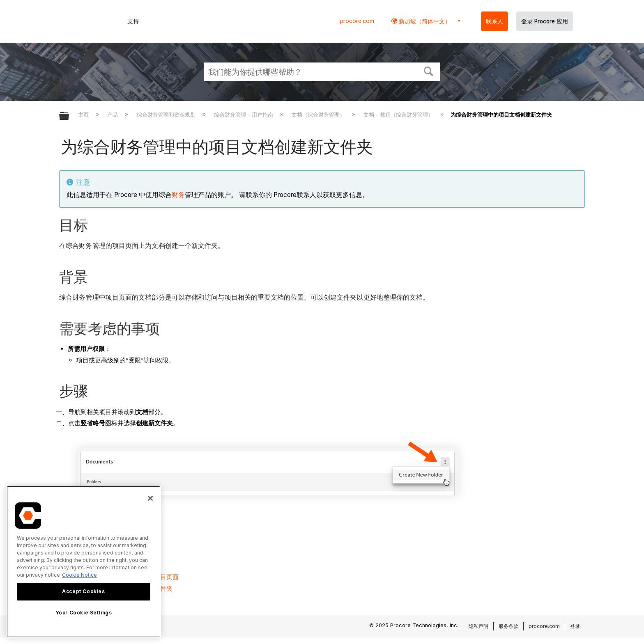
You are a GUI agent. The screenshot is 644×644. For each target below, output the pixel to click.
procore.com (357, 21)
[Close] (150, 498)
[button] (429, 71)
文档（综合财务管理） (319, 115)
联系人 (494, 21)
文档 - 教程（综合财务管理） (399, 115)
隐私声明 (478, 626)
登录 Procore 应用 (545, 21)
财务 (178, 195)
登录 (575, 626)
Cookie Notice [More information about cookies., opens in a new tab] (79, 575)
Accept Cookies (83, 591)
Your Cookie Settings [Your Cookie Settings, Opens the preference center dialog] (84, 613)
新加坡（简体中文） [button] (424, 21)
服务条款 (508, 626)
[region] (84, 562)
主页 (84, 115)
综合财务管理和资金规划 (167, 115)
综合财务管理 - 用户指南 (244, 115)
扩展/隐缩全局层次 (69, 116)
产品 (113, 115)
